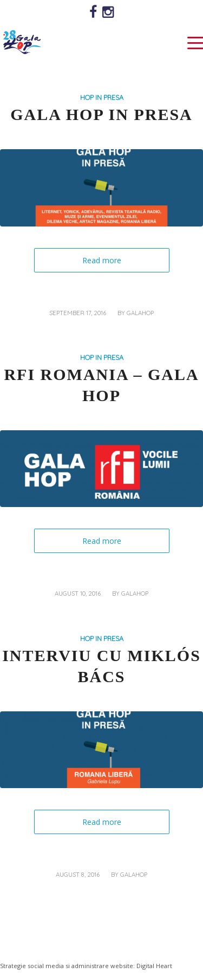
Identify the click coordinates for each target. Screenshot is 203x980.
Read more (102, 260)
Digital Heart (154, 966)
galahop (140, 313)
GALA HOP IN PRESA (101, 114)
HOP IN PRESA (102, 97)
